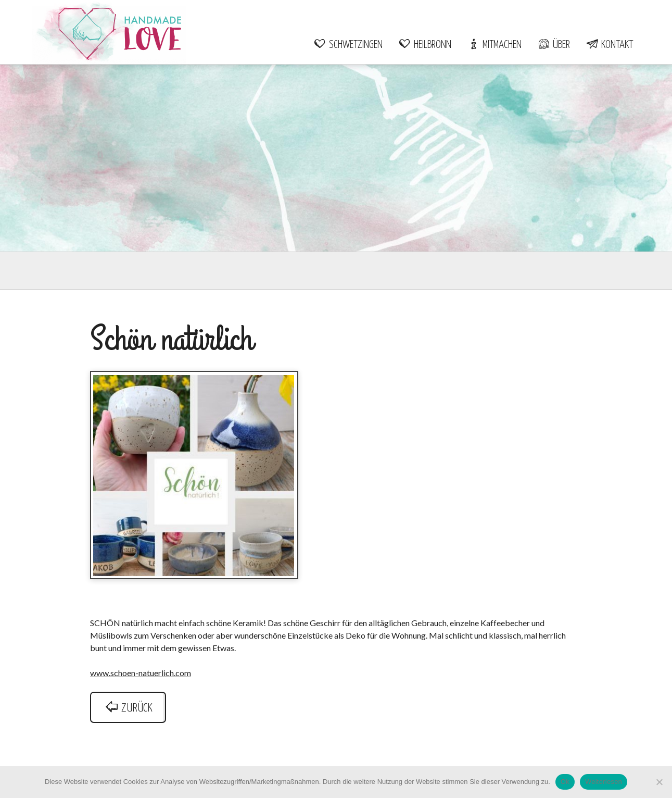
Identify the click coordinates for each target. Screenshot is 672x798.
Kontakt (609, 45)
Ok (565, 782)
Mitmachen (494, 45)
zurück (128, 708)
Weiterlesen (604, 782)
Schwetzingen (348, 45)
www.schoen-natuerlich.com (141, 673)
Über (554, 45)
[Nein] (659, 782)
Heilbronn (425, 45)
